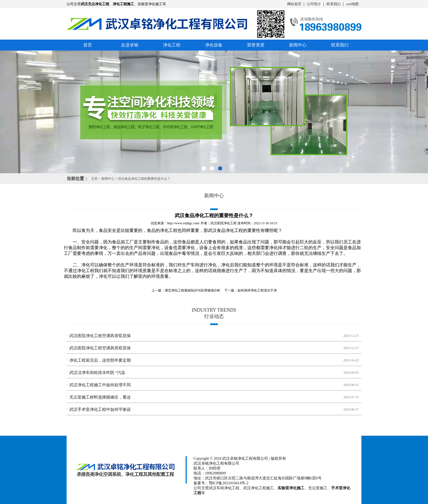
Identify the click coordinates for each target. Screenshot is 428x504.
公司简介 (314, 4)
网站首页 (294, 4)
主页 (94, 179)
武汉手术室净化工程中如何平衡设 (100, 409)
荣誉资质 (256, 45)
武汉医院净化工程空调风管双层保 (100, 336)
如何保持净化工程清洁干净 (257, 290)
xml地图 (352, 4)
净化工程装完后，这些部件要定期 (100, 360)
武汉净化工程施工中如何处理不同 (100, 385)
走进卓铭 (130, 45)
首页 (88, 45)
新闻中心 (298, 45)
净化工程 (172, 45)
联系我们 (334, 4)
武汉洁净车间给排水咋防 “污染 (97, 373)
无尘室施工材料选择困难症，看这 (100, 397)
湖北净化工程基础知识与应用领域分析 (192, 290)
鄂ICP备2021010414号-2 (229, 483)
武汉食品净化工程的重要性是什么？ (144, 179)
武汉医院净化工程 (224, 223)
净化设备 (214, 45)
